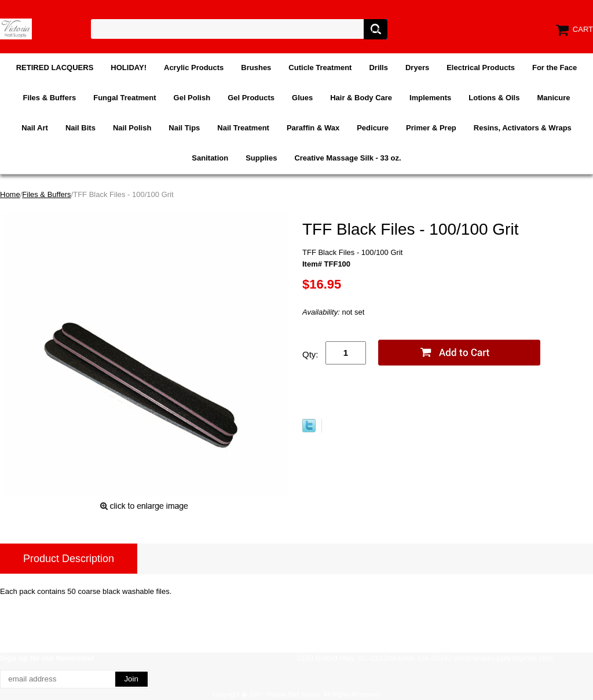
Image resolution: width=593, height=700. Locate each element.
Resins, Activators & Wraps (523, 128)
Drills (378, 68)
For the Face (554, 68)
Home (10, 194)
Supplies (261, 158)
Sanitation (210, 158)
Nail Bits (80, 128)
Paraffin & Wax (313, 128)
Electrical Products (481, 68)
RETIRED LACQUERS (55, 68)
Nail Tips (184, 128)
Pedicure (373, 128)
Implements (430, 98)
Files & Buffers (49, 98)
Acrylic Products (194, 68)
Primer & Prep (431, 128)
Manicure (553, 98)
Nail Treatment (243, 128)
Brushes (256, 68)
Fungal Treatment (125, 98)
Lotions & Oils (494, 98)
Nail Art (35, 128)
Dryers (417, 68)
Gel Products (251, 98)
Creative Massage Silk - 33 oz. (347, 158)
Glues (302, 98)
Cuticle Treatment (320, 68)
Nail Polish (132, 128)
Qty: (310, 354)
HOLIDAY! (129, 68)
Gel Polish (192, 98)
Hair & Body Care (361, 98)
